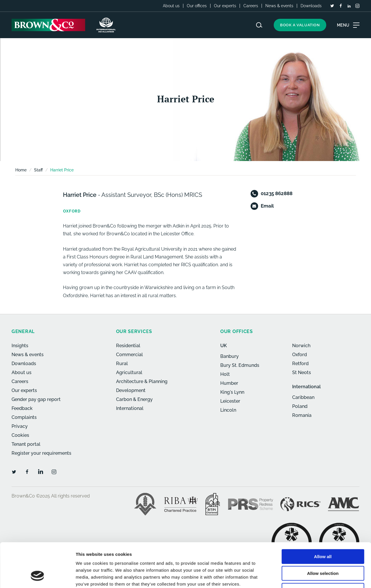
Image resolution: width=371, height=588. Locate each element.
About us (171, 6)
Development (131, 390)
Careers (251, 6)
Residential (128, 346)
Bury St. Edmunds (240, 365)
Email (267, 206)
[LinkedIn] (349, 6)
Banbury (230, 356)
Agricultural (129, 372)
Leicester (230, 401)
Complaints (24, 417)
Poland (300, 406)
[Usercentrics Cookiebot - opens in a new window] (37, 577)
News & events (279, 6)
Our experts (225, 6)
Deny (323, 551)
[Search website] (259, 25)
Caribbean (303, 397)
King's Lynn (232, 392)
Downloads (311, 6)
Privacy (20, 426)
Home (21, 170)
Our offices (197, 6)
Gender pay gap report (36, 399)
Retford (300, 364)
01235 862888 (277, 193)
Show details (303, 577)
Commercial (129, 355)
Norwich (301, 346)
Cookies (20, 435)
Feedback (22, 408)
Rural (122, 364)
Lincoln (228, 410)
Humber (229, 383)
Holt (225, 374)
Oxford (300, 355)
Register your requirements (41, 453)
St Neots (302, 372)
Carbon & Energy (134, 399)
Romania (302, 415)
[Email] (254, 206)
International (130, 408)
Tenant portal (26, 444)
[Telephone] (254, 194)
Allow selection (323, 534)
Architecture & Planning (142, 381)
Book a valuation (300, 25)
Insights (20, 346)
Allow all (323, 517)
